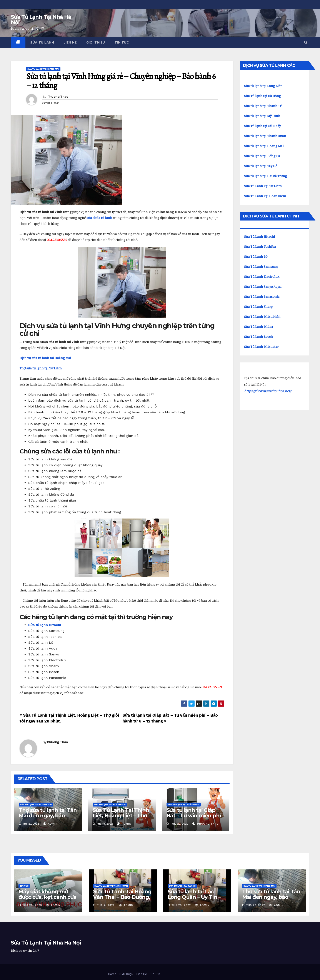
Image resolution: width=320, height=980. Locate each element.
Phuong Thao (58, 97)
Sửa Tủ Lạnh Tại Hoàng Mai (43, 69)
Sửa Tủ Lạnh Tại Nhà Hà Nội (41, 20)
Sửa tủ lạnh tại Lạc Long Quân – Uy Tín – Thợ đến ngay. (194, 897)
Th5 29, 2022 (181, 905)
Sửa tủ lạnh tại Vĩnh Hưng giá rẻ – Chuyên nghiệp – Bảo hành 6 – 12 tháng (121, 81)
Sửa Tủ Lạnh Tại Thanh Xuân (111, 886)
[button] (306, 42)
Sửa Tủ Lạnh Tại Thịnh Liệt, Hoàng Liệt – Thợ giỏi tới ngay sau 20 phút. (121, 818)
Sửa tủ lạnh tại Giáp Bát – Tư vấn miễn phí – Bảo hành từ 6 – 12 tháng (196, 818)
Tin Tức (122, 42)
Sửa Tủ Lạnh (42, 42)
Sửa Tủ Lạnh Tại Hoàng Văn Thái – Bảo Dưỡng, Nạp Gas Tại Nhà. (122, 897)
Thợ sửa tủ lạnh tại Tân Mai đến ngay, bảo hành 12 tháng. (48, 816)
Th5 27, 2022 (256, 905)
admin (50, 824)
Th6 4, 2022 (106, 905)
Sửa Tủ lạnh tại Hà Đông (262, 96)
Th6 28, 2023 (32, 905)
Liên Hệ (70, 42)
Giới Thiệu (96, 42)
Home (112, 974)
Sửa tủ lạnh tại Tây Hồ (182, 886)
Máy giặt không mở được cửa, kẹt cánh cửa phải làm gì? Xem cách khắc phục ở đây (47, 900)
